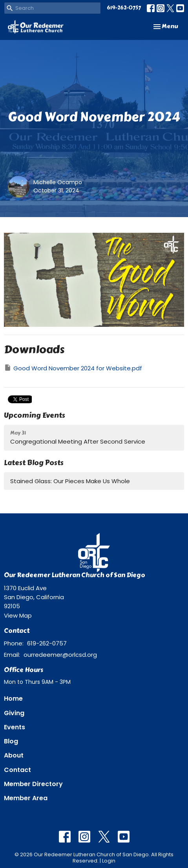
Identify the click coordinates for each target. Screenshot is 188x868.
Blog (11, 741)
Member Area (26, 798)
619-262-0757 (124, 8)
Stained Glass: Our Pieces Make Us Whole (70, 481)
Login (109, 861)
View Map (18, 615)
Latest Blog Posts (34, 463)
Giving (14, 713)
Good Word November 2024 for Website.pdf (73, 368)
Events (15, 727)
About (14, 755)
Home (13, 699)
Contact (17, 770)
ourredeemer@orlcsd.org (60, 655)
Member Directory (33, 784)
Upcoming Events (35, 415)
